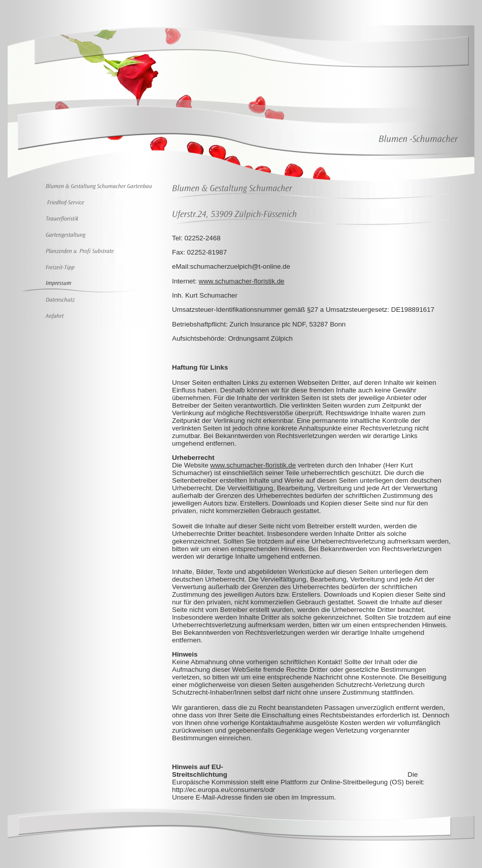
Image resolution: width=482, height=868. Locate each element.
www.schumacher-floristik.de (242, 281)
